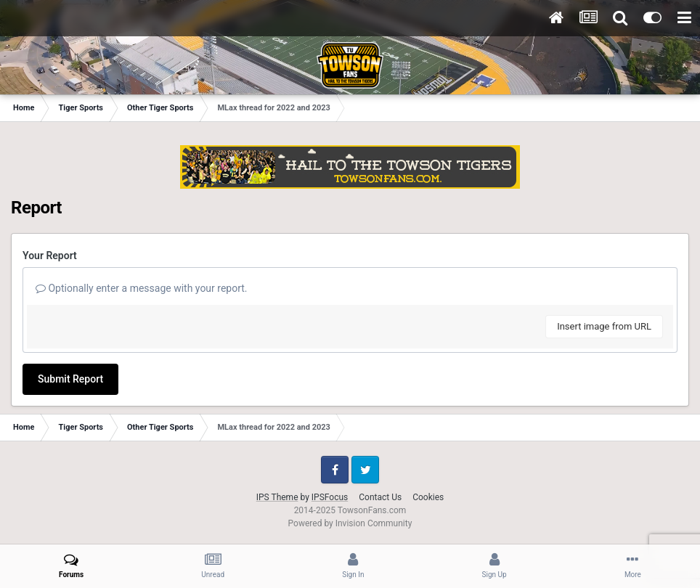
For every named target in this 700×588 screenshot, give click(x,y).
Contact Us (380, 497)
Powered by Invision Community (350, 523)
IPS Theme (277, 497)
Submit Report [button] (70, 379)
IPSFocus (330, 497)
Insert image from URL (604, 326)
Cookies (428, 497)
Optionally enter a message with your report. (142, 288)
